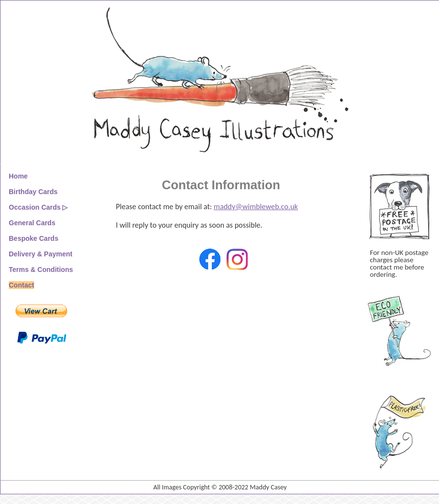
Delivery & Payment (41, 254)
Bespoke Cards (34, 238)
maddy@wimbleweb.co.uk (256, 207)
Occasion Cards (35, 207)
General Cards (32, 223)
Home (18, 176)
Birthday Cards (33, 192)
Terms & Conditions (41, 270)
